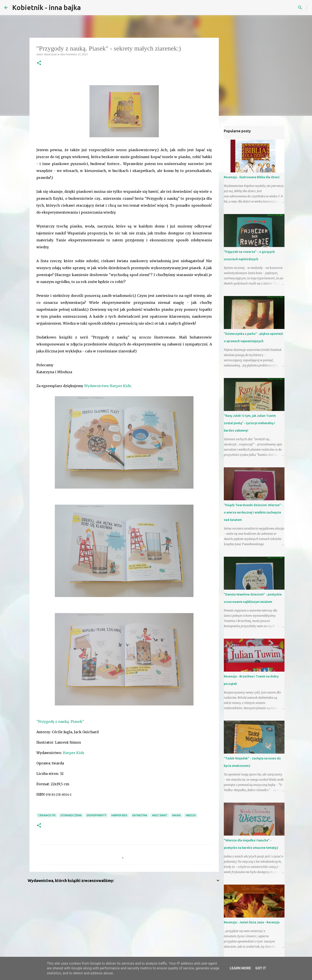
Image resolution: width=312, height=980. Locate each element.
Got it (261, 968)
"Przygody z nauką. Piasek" (60, 722)
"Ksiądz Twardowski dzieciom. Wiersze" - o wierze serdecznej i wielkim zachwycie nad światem (253, 512)
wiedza (191, 815)
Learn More (240, 968)
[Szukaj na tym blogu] (286, 8)
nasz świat (160, 815)
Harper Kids (74, 753)
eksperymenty (97, 815)
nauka (176, 815)
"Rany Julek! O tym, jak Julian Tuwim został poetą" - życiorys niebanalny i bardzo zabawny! (250, 423)
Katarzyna (140, 815)
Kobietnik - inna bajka (46, 7)
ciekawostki (47, 815)
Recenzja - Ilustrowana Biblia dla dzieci (252, 177)
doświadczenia (71, 815)
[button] (39, 63)
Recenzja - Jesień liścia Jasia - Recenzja (252, 922)
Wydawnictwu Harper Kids (108, 386)
